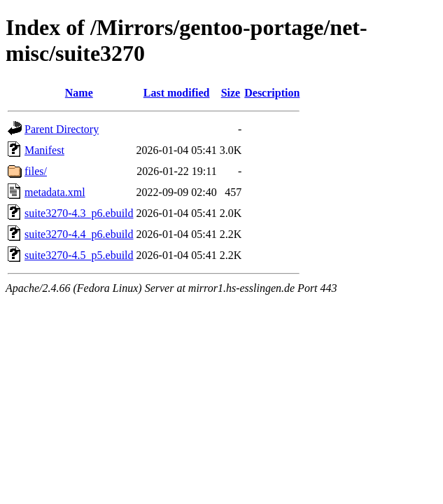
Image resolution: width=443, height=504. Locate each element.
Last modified (177, 93)
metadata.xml (55, 192)
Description (272, 93)
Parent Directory (62, 129)
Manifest (44, 150)
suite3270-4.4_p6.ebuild (79, 234)
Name (79, 93)
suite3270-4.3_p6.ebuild (79, 213)
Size (231, 93)
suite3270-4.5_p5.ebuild (79, 255)
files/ (36, 171)
